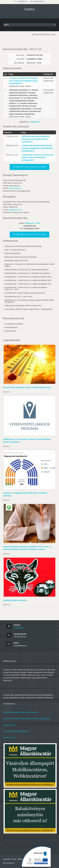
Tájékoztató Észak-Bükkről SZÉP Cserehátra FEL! (23, 306)
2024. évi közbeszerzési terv (15, 250)
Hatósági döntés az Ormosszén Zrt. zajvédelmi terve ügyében (27, 273)
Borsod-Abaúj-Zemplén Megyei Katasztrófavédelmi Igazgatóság (26, 719)
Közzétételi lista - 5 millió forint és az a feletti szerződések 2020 (28, 280)
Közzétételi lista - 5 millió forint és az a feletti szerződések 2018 (28, 277)
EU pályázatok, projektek (14, 324)
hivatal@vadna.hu (15, 188)
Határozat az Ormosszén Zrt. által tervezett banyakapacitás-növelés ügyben (30, 265)
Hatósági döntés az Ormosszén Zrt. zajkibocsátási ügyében (27, 270)
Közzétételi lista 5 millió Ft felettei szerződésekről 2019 (25, 293)
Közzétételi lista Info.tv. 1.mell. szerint (18, 297)
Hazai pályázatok (11, 327)
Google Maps (19, 628)
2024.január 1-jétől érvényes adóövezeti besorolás (23, 246)
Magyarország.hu (9, 725)
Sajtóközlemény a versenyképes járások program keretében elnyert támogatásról (29, 301)
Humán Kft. (11, 863)
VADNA (30, 9)
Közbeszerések (10, 331)
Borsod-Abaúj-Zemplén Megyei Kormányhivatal (20, 712)
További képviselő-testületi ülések (29, 167)
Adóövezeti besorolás (13, 253)
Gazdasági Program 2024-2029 (16, 261)
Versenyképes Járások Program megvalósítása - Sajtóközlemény (29, 309)
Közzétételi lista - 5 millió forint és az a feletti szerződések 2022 (28, 284)
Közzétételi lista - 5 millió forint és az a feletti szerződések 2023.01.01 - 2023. (26, 288)
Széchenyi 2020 (9, 738)
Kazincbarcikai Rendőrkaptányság (16, 731)
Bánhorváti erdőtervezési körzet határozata (21, 257)
